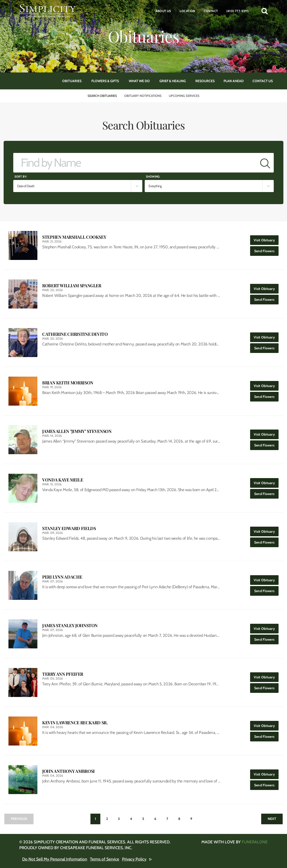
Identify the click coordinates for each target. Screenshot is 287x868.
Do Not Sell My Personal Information (55, 859)
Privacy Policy (134, 859)
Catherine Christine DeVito (75, 334)
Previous (19, 819)
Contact (211, 11)
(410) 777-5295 (238, 11)
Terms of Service (105, 859)
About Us (163, 11)
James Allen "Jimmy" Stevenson (77, 431)
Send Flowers (266, 250)
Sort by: (21, 176)
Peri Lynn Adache (62, 577)
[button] (265, 11)
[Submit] (265, 163)
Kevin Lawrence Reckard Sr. (75, 723)
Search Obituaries (102, 96)
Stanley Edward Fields (69, 528)
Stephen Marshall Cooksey (74, 237)
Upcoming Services (184, 96)
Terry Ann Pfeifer (63, 674)
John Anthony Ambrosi (68, 771)
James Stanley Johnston (70, 626)
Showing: (153, 176)
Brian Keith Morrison (68, 383)
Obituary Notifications (143, 96)
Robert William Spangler (72, 286)
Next (272, 819)
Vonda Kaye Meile (63, 480)
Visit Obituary (266, 239)
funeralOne (255, 842)
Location (188, 11)
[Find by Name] (135, 163)
